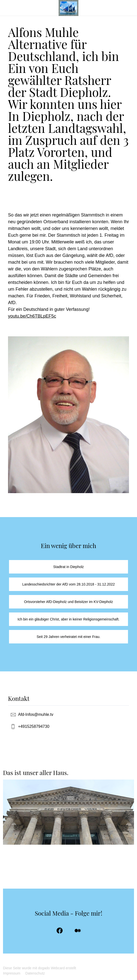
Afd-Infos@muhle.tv (36, 714)
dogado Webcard (51, 968)
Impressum (12, 973)
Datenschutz (35, 973)
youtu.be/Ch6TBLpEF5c (32, 316)
